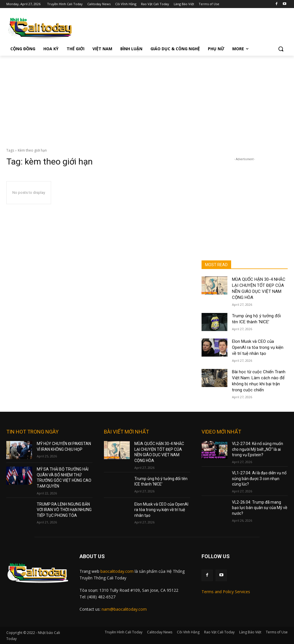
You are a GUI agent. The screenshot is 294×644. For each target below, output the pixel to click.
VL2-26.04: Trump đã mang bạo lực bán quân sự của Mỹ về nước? (260, 508)
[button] (281, 49)
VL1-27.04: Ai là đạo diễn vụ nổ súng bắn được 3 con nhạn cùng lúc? (259, 478)
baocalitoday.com (117, 571)
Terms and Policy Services (226, 592)
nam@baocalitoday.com (124, 609)
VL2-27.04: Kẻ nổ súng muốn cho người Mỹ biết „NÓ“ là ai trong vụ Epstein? (258, 449)
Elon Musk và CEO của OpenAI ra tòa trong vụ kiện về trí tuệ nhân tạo (258, 347)
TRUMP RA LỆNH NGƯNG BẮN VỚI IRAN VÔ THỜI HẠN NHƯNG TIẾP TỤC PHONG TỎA (64, 510)
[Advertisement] (147, 99)
